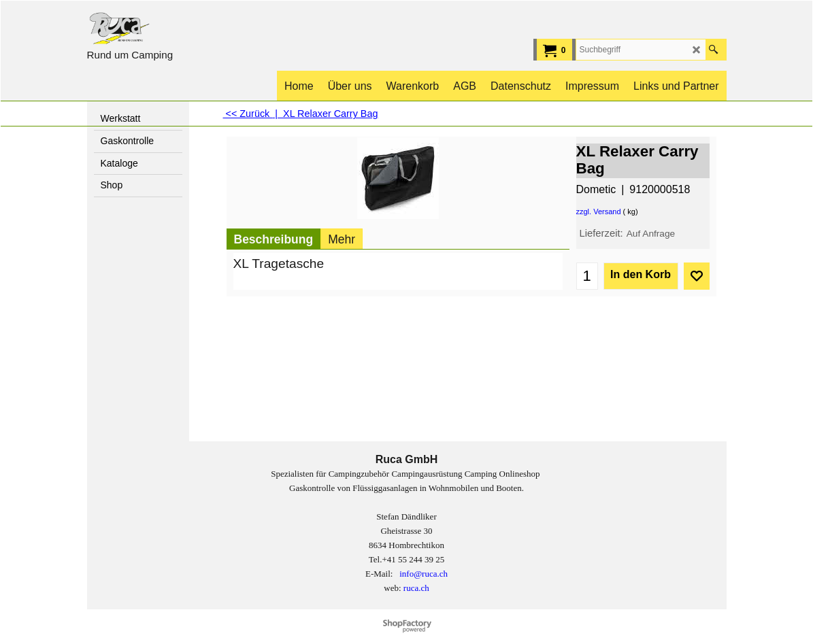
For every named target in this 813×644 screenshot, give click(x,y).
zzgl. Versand (599, 211)
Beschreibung (274, 239)
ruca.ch (416, 588)
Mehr (342, 239)
